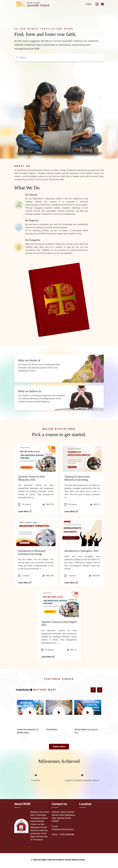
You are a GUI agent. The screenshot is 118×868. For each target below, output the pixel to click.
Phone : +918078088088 (63, 836)
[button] (93, 691)
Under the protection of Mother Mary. (28, 732)
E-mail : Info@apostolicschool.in (63, 829)
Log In (89, 4)
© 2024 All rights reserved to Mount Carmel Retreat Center (58, 861)
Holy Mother (52, 731)
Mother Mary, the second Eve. (86, 732)
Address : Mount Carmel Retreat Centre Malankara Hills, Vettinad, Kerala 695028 (63, 818)
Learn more (25, 512)
